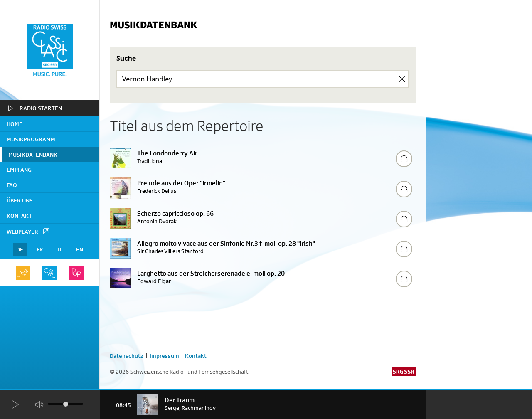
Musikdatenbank (33, 155)
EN (80, 249)
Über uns (20, 200)
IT (60, 249)
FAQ (12, 185)
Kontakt (19, 216)
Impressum (164, 356)
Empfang (19, 170)
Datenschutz (127, 356)
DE (20, 249)
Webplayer (28, 231)
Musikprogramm (31, 139)
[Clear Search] (402, 79)
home (15, 124)
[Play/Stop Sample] (404, 159)
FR (40, 249)
